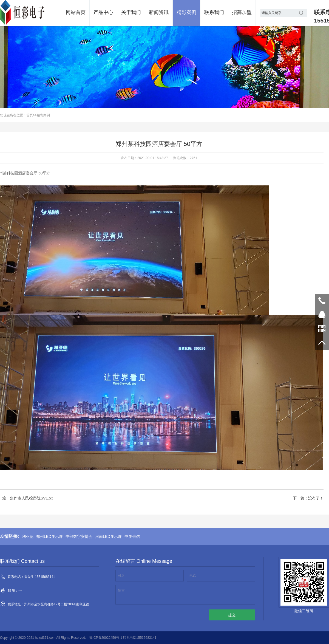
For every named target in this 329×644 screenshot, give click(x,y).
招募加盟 (242, 12)
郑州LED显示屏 (49, 536)
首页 (30, 115)
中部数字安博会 (79, 536)
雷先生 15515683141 (322, 301)
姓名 (121, 576)
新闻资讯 (159, 12)
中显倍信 (132, 536)
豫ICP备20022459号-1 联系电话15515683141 (123, 638)
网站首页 (76, 12)
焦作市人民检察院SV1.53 (32, 498)
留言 (121, 591)
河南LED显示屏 (108, 536)
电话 (193, 576)
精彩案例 (186, 12)
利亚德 (28, 536)
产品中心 (103, 12)
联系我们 (214, 12)
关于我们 (131, 12)
